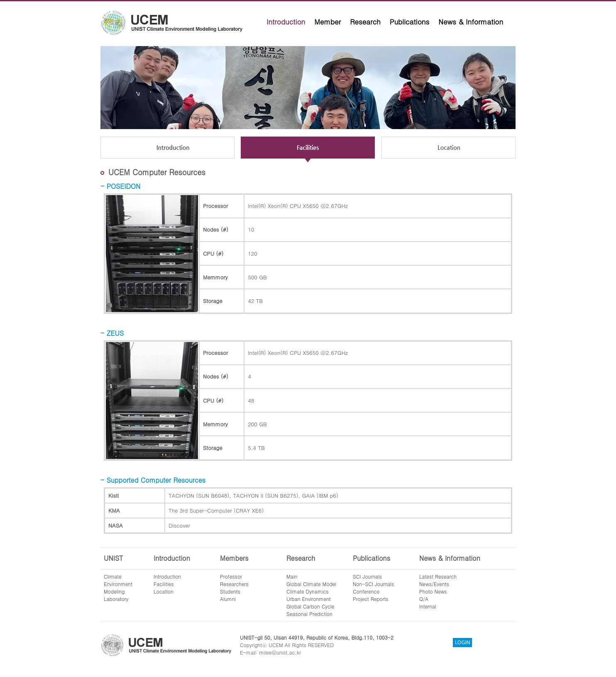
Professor (231, 576)
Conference (366, 591)
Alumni (228, 599)
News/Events (434, 584)
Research (365, 22)
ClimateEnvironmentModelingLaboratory (118, 588)
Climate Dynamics (308, 591)
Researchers (234, 584)
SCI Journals (367, 576)
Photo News (433, 591)
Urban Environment (309, 599)
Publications (410, 22)
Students (230, 591)
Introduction (286, 22)
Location (164, 591)
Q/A (424, 599)
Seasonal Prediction (309, 614)
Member (328, 22)
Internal (428, 606)
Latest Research (438, 576)
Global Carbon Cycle (310, 606)
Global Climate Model (311, 584)
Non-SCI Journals (373, 584)
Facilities (164, 584)
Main (292, 576)
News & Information (471, 22)
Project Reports (371, 599)
